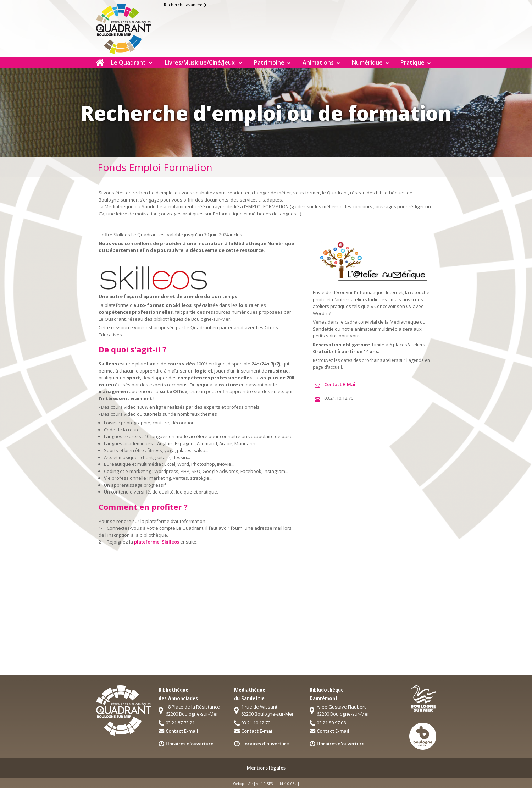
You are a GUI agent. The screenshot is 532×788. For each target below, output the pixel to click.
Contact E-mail (182, 731)
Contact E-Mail (339, 384)
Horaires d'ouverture (190, 744)
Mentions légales (266, 768)
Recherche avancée (183, 5)
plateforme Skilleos (157, 542)
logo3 (423, 736)
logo (129, 27)
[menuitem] (100, 63)
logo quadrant (123, 711)
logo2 (423, 699)
